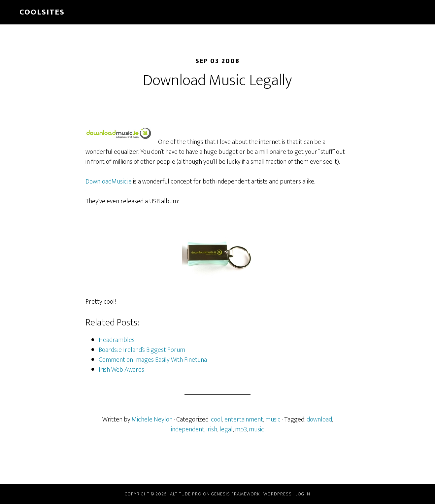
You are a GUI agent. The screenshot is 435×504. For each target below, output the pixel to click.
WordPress (278, 494)
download (319, 420)
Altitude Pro (186, 494)
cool (217, 420)
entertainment (244, 420)
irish (212, 429)
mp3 (241, 429)
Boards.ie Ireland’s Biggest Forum (142, 350)
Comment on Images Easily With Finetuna (153, 360)
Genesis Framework (235, 494)
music (273, 420)
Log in (303, 494)
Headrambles (117, 340)
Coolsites (42, 12)
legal (226, 429)
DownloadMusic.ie (109, 182)
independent (188, 429)
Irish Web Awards (121, 370)
